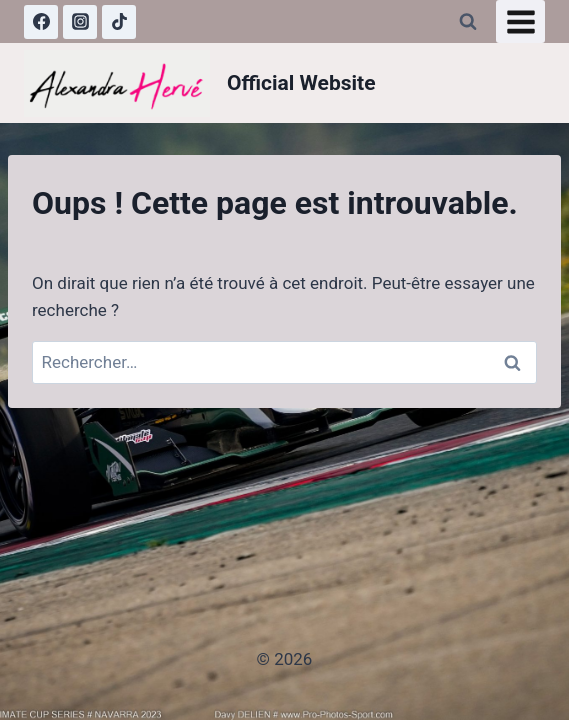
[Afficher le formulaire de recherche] (468, 22)
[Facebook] (41, 22)
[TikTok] (119, 22)
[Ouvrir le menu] (520, 21)
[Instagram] (80, 22)
